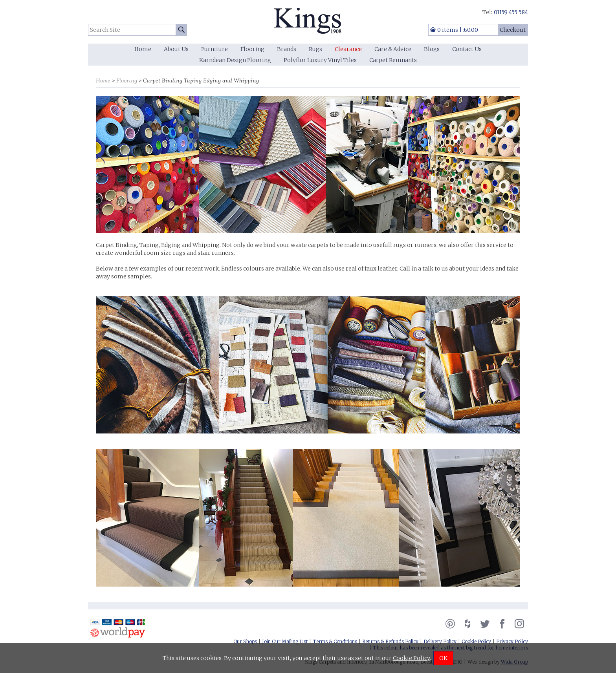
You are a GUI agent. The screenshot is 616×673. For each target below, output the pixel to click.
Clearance (348, 49)
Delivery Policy (440, 641)
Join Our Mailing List (285, 641)
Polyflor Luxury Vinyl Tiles (320, 60)
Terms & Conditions (335, 641)
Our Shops (245, 641)
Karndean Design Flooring (235, 60)
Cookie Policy (476, 641)
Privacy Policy (512, 641)
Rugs (315, 49)
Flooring (252, 49)
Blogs (432, 49)
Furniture (214, 49)
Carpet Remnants (393, 60)
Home (143, 49)
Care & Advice (393, 49)
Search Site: (88, 24)
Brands (287, 49)
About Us (176, 49)
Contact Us (467, 49)
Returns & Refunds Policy (390, 641)
